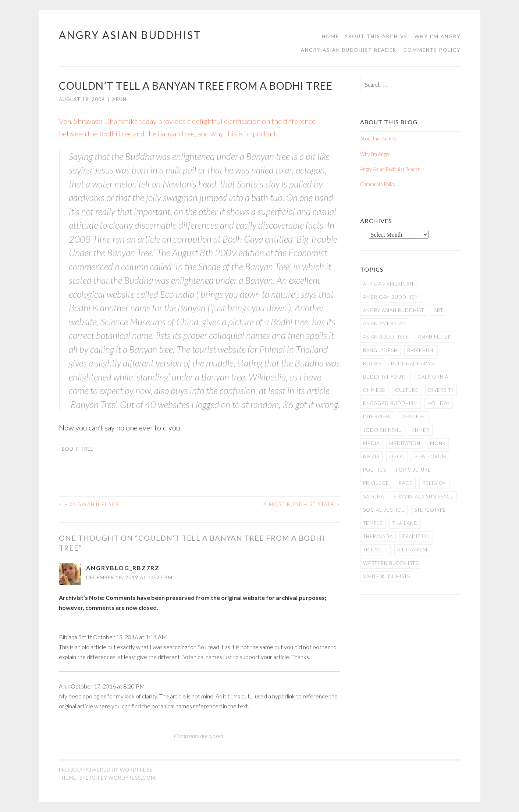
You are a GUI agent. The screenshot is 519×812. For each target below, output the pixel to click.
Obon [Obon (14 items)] (397, 457)
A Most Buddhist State (302, 504)
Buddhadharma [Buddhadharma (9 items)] (413, 364)
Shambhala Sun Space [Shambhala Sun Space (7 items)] (424, 497)
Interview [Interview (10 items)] (377, 416)
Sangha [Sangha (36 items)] (374, 497)
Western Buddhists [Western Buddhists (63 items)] (391, 563)
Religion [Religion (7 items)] (435, 483)
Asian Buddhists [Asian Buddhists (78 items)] (386, 337)
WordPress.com (132, 778)
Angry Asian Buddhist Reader (349, 50)
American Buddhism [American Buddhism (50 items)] (391, 297)
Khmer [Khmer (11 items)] (421, 430)
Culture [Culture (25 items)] (407, 390)
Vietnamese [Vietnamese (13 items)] (413, 550)
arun (119, 99)
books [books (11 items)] (372, 364)
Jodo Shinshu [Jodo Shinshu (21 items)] (383, 430)
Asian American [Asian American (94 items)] (385, 323)
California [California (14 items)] (433, 377)
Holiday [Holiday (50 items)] (439, 403)
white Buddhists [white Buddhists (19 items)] (387, 576)
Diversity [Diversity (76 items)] (441, 390)
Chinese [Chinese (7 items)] (374, 390)
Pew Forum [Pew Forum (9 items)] (430, 457)
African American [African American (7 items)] (388, 284)
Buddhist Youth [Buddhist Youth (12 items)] (385, 377)
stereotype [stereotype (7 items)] (430, 510)
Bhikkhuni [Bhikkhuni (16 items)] (421, 350)
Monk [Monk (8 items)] (438, 443)
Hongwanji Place (89, 504)
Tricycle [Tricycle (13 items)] (375, 550)
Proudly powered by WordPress (106, 770)
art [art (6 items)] (438, 310)
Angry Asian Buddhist (130, 35)
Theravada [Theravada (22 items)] (378, 536)
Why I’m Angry (438, 36)
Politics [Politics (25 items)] (375, 470)
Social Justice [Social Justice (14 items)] (384, 510)
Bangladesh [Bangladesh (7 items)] (380, 350)
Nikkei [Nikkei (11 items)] (371, 457)
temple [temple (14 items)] (373, 523)
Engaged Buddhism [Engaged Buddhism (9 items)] (390, 403)
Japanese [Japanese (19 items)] (413, 416)
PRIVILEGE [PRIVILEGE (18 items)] (376, 483)
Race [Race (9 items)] (406, 483)
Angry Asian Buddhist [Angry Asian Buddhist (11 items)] (394, 310)
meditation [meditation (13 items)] (405, 443)
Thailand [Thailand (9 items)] (405, 523)
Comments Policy (432, 50)
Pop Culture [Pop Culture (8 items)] (413, 470)
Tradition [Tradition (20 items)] (416, 536)
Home (330, 36)
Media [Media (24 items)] (371, 443)
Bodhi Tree (78, 449)
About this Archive (376, 36)
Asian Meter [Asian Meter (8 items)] (435, 337)
